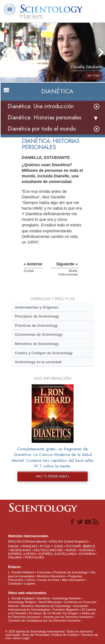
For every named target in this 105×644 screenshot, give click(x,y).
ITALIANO (15, 557)
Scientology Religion (22, 602)
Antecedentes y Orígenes (37, 307)
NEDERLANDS (21, 550)
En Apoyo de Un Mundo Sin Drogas (53, 613)
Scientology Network (66, 598)
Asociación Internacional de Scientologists (48, 608)
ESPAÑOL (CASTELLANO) (58, 554)
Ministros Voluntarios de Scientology (46, 606)
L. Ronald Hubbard (21, 572)
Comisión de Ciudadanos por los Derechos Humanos (44, 620)
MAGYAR (56, 550)
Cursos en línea (48, 580)
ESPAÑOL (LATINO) (22, 554)
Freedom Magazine (66, 610)
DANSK (13, 546)
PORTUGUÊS (34, 557)
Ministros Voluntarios (51, 576)
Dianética (43, 598)
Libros (31, 580)
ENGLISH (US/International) (27, 541)
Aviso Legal (21, 638)
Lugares (30, 583)
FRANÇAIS (29, 546)
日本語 (58, 546)
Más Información (73, 580)
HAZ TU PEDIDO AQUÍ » (53, 476)
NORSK (71, 550)
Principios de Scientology (37, 316)
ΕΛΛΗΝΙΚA (87, 554)
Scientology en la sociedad (38, 362)
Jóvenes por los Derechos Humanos (68, 617)
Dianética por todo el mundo (42, 129)
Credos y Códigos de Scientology (44, 353)
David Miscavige (50, 602)
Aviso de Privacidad (36, 635)
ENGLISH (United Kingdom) (68, 541)
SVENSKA (86, 550)
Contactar (15, 583)
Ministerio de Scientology (37, 344)
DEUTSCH (41, 550)
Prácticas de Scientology (36, 326)
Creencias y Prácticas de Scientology (62, 572)
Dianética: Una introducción (41, 106)
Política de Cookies (65, 635)
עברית (45, 546)
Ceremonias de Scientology (39, 334)
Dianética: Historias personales (44, 118)
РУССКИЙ (73, 546)
